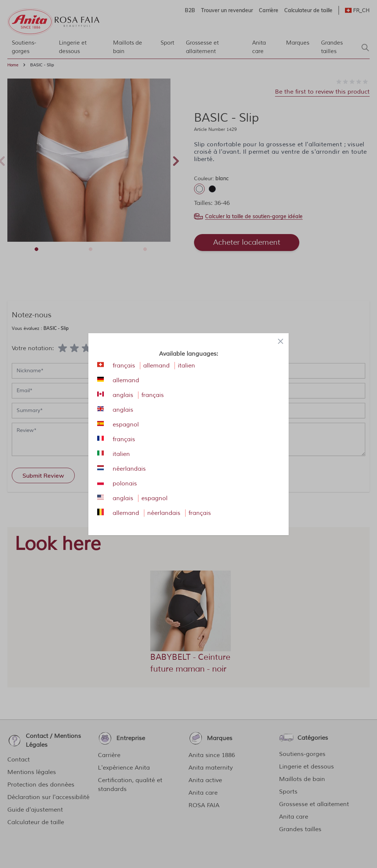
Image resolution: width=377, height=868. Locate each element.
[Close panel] (281, 341)
